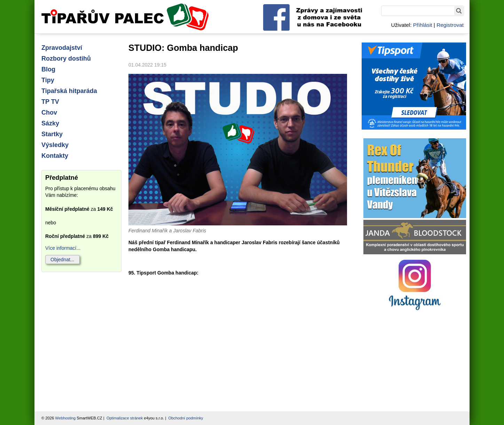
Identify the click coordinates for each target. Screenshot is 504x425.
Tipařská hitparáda (69, 91)
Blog (48, 69)
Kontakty (55, 156)
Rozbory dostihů (66, 59)
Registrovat (450, 25)
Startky (52, 134)
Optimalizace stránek (125, 418)
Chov (49, 113)
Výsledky (55, 145)
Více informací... (63, 248)
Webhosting (65, 418)
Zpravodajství (62, 48)
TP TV (50, 102)
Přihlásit (423, 25)
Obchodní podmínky (186, 418)
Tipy (48, 80)
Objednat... (62, 260)
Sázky (50, 123)
